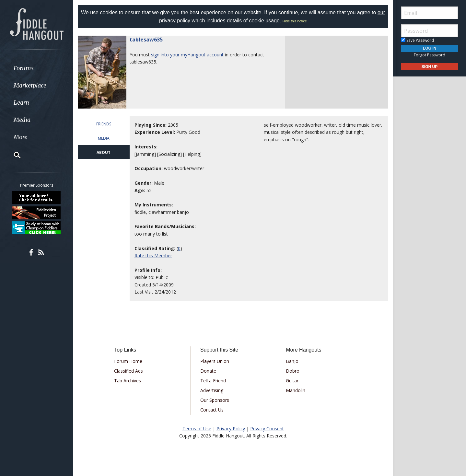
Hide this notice (295, 21)
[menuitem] (36, 68)
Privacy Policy (231, 429)
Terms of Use (197, 429)
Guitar (292, 381)
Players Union (215, 361)
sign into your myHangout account (187, 55)
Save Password (418, 40)
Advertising (212, 390)
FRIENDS (104, 124)
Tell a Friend (213, 381)
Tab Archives (128, 381)
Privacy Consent (267, 429)
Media (22, 120)
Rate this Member (153, 255)
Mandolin (296, 390)
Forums (24, 68)
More (20, 137)
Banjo (292, 361)
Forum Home (128, 361)
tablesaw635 (146, 40)
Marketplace (30, 85)
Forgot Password (430, 55)
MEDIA (104, 138)
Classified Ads (128, 371)
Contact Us (212, 410)
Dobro (293, 371)
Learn (21, 103)
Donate (208, 371)
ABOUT (104, 152)
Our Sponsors (215, 400)
